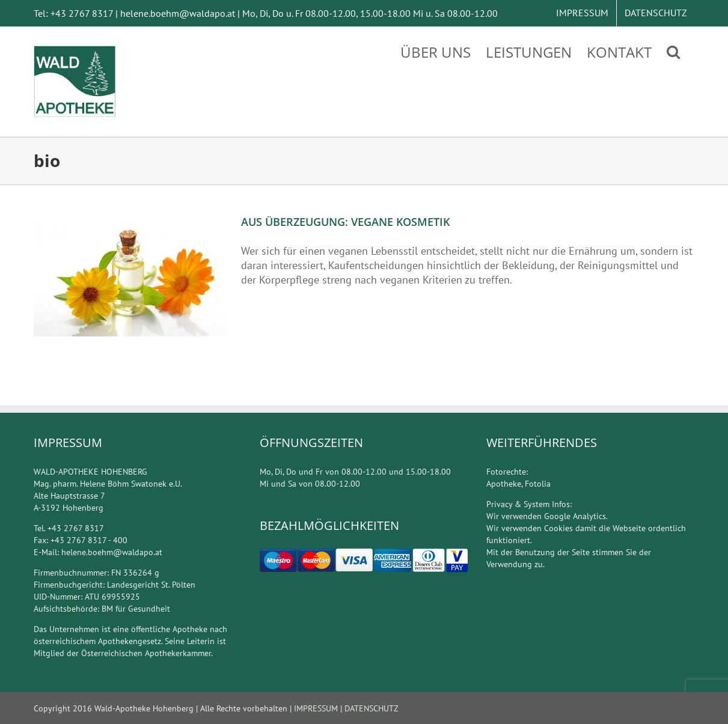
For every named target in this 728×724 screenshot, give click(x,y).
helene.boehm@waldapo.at (178, 13)
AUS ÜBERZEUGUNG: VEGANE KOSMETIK (345, 222)
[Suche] (673, 51)
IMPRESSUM (316, 708)
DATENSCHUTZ (370, 708)
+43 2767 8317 (82, 13)
